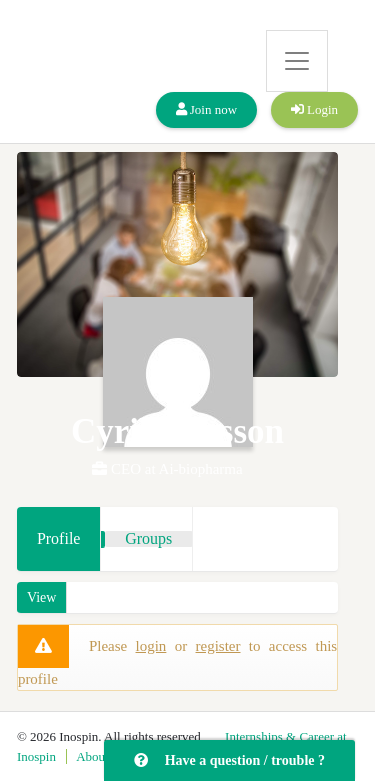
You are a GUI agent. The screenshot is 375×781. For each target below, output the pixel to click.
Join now (207, 109)
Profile (59, 538)
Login (314, 109)
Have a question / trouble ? (229, 760)
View (41, 597)
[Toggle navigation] (297, 61)
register (218, 646)
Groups (148, 538)
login (151, 646)
